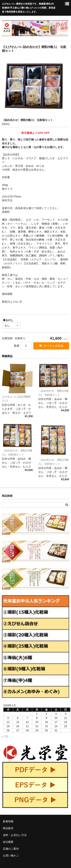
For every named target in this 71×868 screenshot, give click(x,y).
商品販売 (8, 828)
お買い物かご (11, 855)
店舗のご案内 (11, 849)
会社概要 (8, 842)
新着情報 (8, 821)
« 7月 (5, 736)
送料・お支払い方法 (15, 835)
